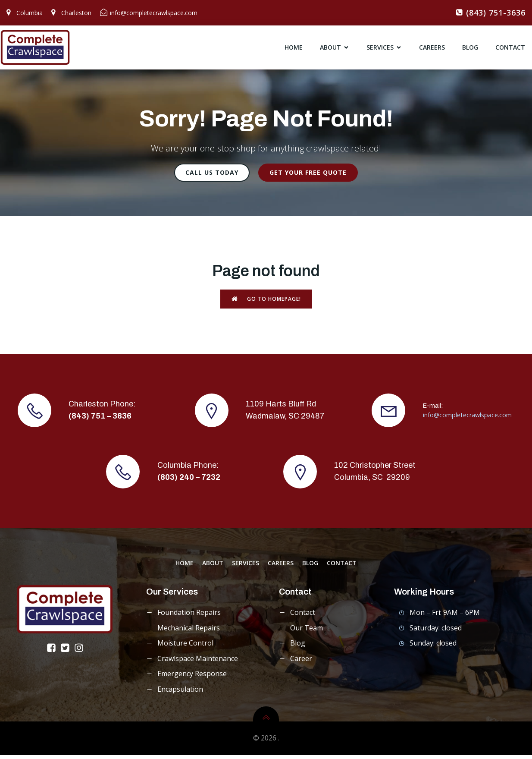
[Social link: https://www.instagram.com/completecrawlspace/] (81, 652)
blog (470, 49)
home (294, 49)
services (246, 567)
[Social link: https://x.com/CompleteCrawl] (67, 652)
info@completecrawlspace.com (467, 419)
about (213, 567)
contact (510, 49)
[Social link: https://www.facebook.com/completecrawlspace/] (53, 652)
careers (432, 49)
